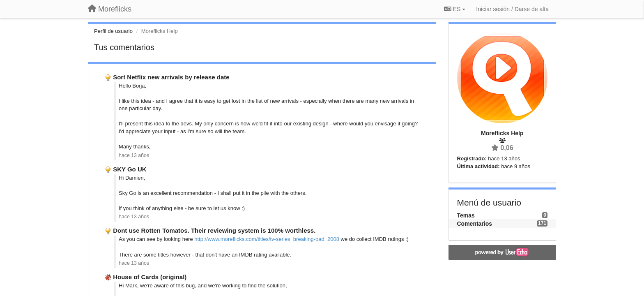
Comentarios (475, 224)
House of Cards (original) (150, 277)
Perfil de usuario (113, 31)
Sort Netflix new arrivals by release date (171, 77)
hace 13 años (134, 155)
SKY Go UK (130, 169)
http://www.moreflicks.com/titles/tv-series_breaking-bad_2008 (267, 239)
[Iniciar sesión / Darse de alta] (512, 9)
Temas (466, 215)
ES (455, 9)
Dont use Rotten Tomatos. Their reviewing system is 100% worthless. (214, 230)
